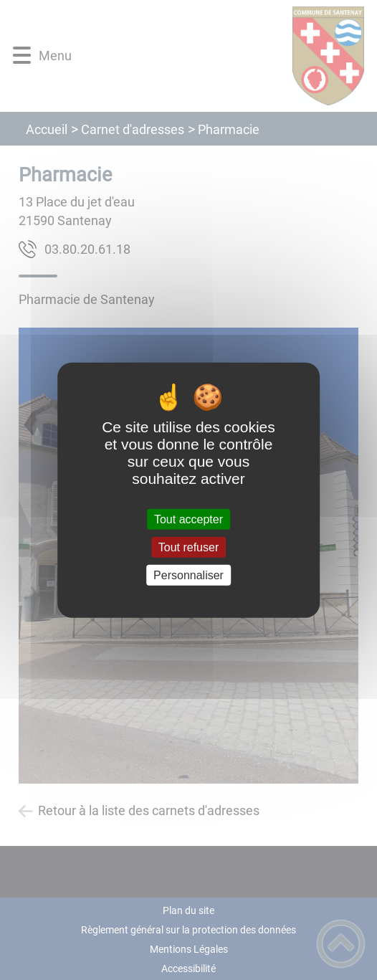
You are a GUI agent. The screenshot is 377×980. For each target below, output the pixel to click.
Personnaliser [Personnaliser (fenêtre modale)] (188, 575)
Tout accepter (188, 519)
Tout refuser (188, 547)
